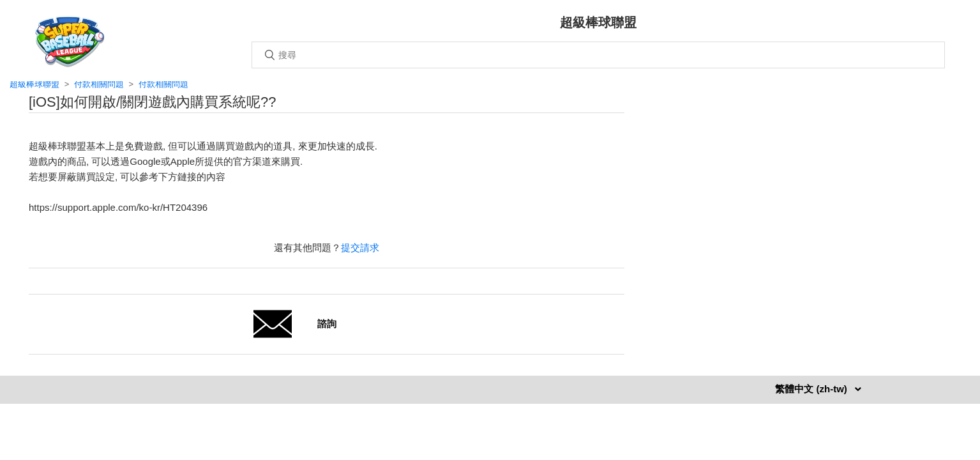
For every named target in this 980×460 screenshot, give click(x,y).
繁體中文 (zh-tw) (812, 389)
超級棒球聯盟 (34, 84)
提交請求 (360, 248)
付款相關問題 (99, 84)
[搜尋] (598, 55)
